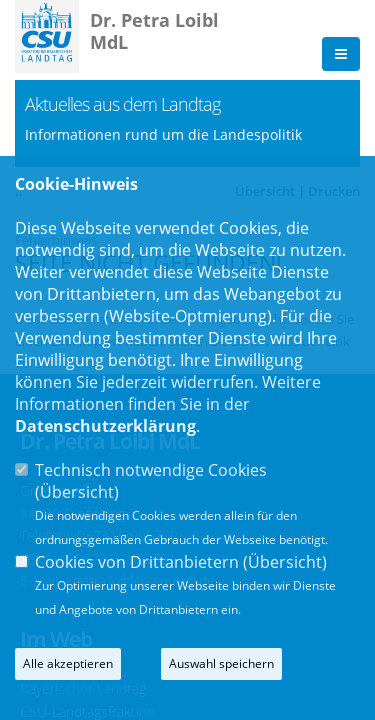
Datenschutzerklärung (105, 426)
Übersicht (77, 492)
